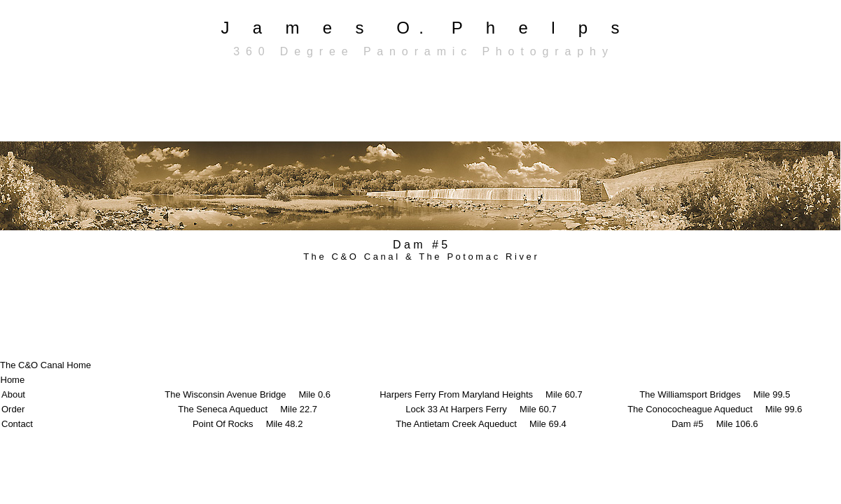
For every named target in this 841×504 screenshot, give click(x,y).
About (13, 394)
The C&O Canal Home (46, 365)
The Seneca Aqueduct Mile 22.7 (248, 409)
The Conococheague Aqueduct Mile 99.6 (715, 409)
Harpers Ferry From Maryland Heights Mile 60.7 (481, 394)
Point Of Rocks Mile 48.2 (248, 424)
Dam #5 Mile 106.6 (715, 424)
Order (13, 409)
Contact (17, 424)
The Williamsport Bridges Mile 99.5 (715, 394)
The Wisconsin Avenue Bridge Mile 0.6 (248, 394)
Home (13, 380)
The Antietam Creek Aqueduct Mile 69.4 (481, 424)
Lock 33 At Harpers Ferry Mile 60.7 (481, 409)
